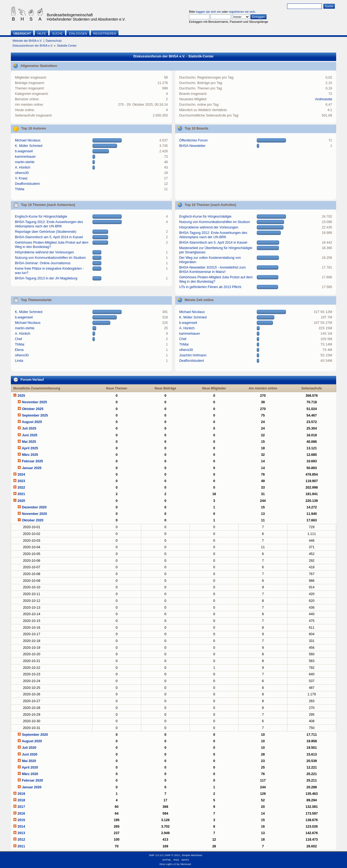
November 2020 (34, 514)
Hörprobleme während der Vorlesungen (44, 252)
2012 (21, 840)
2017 (21, 807)
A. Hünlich (23, 167)
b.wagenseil (24, 151)
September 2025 (35, 415)
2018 (21, 800)
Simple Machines (192, 855)
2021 (21, 494)
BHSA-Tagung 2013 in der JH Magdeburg (46, 278)
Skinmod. (186, 864)
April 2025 (30, 448)
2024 (21, 475)
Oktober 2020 (33, 520)
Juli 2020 (29, 748)
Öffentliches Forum (193, 140)
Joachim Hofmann (193, 355)
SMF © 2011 (173, 855)
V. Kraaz (21, 178)
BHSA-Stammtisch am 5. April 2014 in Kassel (49, 237)
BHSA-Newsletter (192, 146)
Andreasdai (324, 99)
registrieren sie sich (242, 12)
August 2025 (32, 422)
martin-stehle (25, 162)
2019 (21, 794)
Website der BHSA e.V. (27, 41)
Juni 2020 (30, 754)
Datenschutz (54, 41)
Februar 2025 (33, 461)
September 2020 (35, 735)
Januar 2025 (32, 468)
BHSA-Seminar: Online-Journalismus (43, 263)
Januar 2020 (32, 787)
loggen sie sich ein (208, 12)
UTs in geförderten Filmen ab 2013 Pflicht (210, 287)
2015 (21, 820)
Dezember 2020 (34, 507)
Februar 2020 (33, 780)
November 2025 (34, 402)
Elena (19, 350)
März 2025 (30, 455)
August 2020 (32, 741)
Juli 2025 (29, 428)
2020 (21, 501)
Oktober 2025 (33, 409)
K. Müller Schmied (29, 146)
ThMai (20, 189)
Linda (19, 361)
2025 (21, 396)
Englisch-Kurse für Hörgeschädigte (41, 217)
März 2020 (30, 774)
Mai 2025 (29, 442)
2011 (21, 846)
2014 (21, 827)
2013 (21, 833)
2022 (21, 488)
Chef (18, 339)
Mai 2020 (29, 761)
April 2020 (30, 767)
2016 (21, 814)
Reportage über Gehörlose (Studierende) (46, 232)
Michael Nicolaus (28, 140)
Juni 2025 (30, 435)
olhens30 (22, 173)
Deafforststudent (27, 184)
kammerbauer (25, 157)
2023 (21, 481)
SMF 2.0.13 (156, 855)
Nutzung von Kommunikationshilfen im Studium (50, 258)
